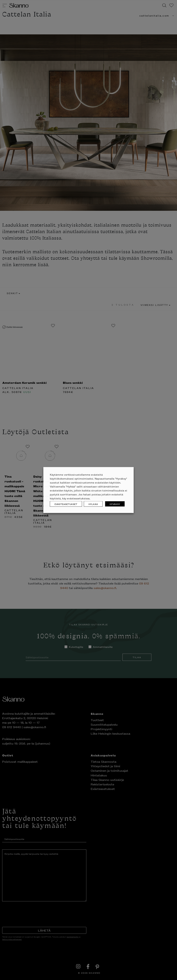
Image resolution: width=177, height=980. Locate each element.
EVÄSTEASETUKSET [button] (66, 504)
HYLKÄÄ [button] (93, 504)
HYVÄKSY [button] (115, 504)
